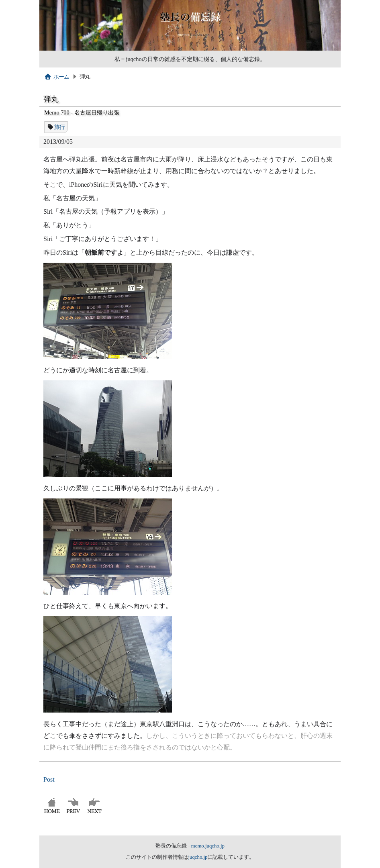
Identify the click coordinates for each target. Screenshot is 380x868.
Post (49, 779)
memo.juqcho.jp (208, 846)
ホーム (57, 77)
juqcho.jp (198, 857)
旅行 (60, 127)
